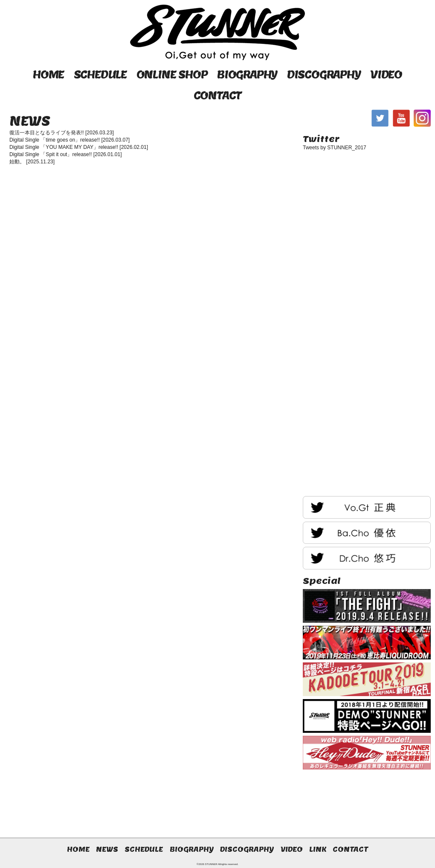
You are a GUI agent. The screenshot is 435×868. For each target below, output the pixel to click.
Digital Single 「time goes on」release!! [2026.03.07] (70, 140)
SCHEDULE (100, 74)
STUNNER (211, 864)
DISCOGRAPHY (324, 74)
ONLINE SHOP (172, 74)
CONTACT (218, 95)
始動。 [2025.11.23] (32, 162)
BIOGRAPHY (247, 74)
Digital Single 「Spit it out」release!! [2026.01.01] (65, 154)
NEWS (107, 849)
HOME (48, 74)
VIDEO (386, 74)
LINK (318, 849)
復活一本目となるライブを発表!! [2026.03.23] (62, 133)
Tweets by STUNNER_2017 (335, 148)
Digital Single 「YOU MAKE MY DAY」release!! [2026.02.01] (79, 147)
